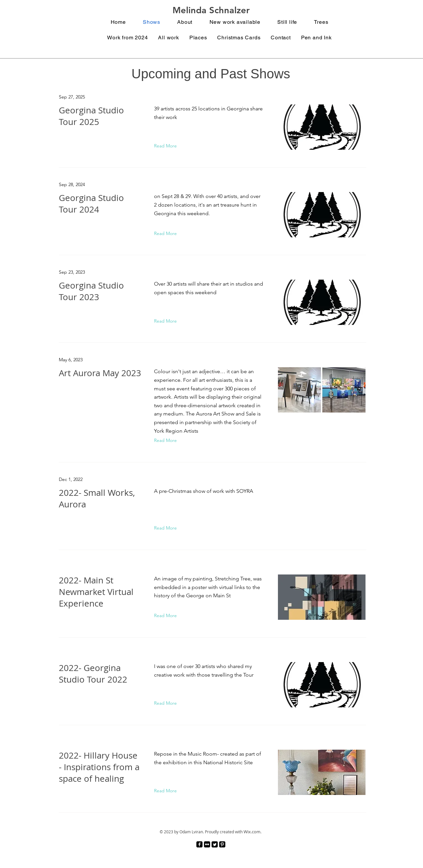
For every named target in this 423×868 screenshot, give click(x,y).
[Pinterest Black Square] (222, 844)
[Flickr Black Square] (207, 844)
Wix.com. (252, 832)
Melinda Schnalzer (211, 10)
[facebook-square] (199, 844)
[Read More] (167, 146)
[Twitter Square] (215, 844)
